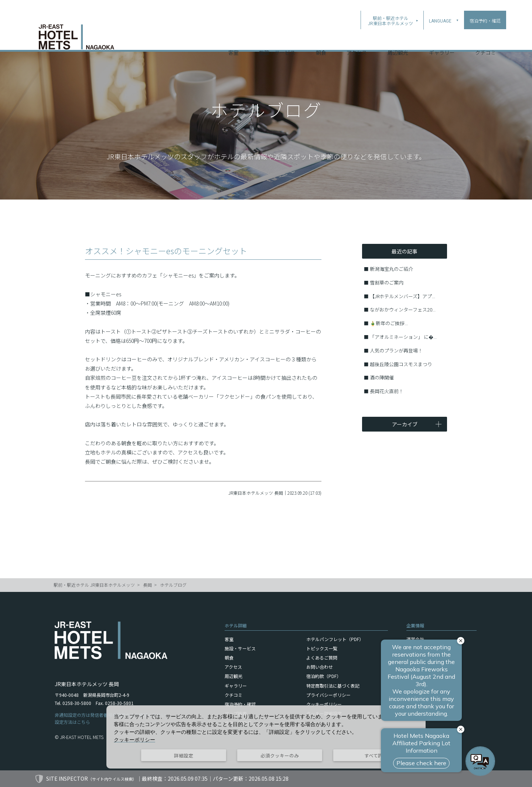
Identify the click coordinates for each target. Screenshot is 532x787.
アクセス (357, 40)
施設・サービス (277, 40)
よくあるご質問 (322, 657)
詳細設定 (184, 755)
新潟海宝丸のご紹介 (391, 269)
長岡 (147, 585)
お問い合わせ (320, 667)
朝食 (321, 40)
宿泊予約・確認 (240, 704)
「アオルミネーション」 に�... (403, 337)
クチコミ (485, 40)
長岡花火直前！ (387, 391)
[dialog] (266, 737)
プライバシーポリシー (328, 695)
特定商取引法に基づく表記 (333, 686)
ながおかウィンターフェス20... (403, 309)
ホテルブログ (173, 585)
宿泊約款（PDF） (324, 676)
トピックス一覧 (322, 648)
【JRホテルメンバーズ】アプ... (403, 296)
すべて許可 (376, 755)
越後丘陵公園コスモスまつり (401, 364)
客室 (233, 40)
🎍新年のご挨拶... (389, 323)
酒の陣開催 (382, 377)
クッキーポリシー (324, 704)
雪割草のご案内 (387, 282)
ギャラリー (442, 40)
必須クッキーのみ (280, 755)
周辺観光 (398, 40)
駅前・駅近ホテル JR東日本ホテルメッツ (94, 585)
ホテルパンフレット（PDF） (335, 639)
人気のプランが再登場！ (396, 350)
